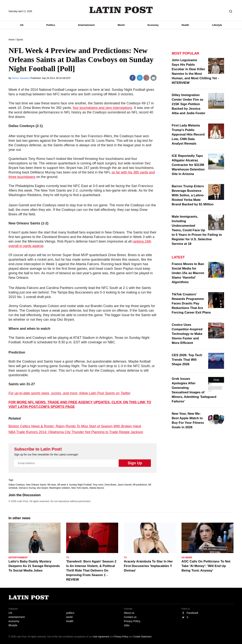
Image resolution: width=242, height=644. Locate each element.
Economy (153, 25)
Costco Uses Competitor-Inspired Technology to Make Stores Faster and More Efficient (187, 334)
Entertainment (86, 25)
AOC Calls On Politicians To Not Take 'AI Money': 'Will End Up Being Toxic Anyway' (206, 566)
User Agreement (101, 637)
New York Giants (80, 488)
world (69, 617)
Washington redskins (60, 488)
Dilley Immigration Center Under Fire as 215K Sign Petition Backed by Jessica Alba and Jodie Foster (188, 104)
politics (70, 613)
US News (187, 558)
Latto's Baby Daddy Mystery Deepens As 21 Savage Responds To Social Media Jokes (34, 566)
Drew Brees (111, 485)
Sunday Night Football (80, 485)
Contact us (130, 617)
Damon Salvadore (21, 78)
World (121, 25)
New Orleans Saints (36, 485)
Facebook (192, 613)
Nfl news (52, 485)
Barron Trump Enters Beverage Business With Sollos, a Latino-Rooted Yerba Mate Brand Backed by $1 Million (193, 195)
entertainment (17, 617)
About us (129, 613)
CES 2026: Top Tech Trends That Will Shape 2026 (187, 360)
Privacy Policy (132, 621)
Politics (51, 25)
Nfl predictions (140, 485)
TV (68, 558)
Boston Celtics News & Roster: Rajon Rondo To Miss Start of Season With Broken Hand (75, 426)
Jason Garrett (124, 485)
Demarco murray (27, 488)
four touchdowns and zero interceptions (102, 108)
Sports (20, 40)
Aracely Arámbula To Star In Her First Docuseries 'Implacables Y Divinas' (148, 566)
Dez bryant (42, 488)
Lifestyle (217, 25)
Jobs (127, 625)
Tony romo (98, 485)
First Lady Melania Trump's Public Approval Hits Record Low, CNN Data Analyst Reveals (188, 134)
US (22, 25)
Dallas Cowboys (17, 485)
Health (185, 25)
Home (12, 40)
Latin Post (121, 10)
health (70, 621)
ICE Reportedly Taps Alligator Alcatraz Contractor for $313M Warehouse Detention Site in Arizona (188, 165)
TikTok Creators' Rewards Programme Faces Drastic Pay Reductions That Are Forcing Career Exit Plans (191, 303)
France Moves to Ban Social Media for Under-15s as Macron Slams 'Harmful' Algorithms (188, 273)
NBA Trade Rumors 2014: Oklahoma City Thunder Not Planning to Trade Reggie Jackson (76, 432)
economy (14, 621)
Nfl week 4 (63, 485)
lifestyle (13, 625)
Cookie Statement (142, 637)
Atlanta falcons (97, 488)
